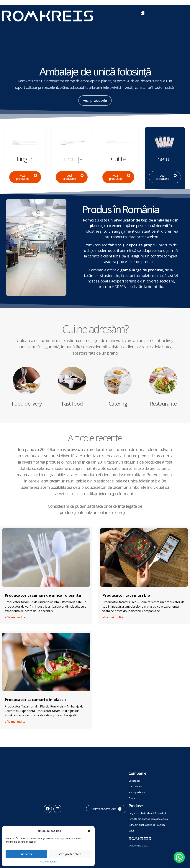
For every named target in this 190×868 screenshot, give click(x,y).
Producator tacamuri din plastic (36, 700)
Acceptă (26, 854)
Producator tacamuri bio (126, 595)
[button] (89, 831)
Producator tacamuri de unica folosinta (43, 595)
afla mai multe (15, 617)
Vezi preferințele (70, 854)
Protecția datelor (48, 862)
